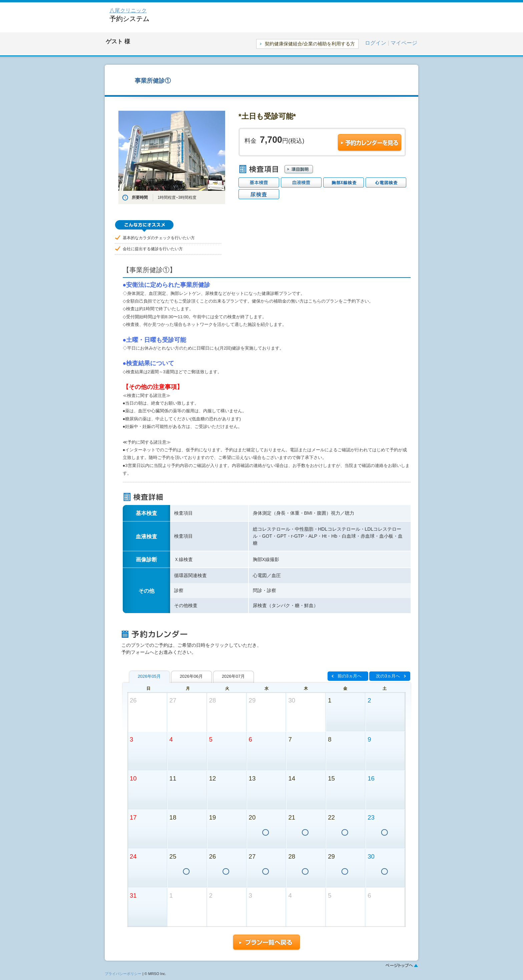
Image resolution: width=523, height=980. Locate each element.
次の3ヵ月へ (388, 676)
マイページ (404, 43)
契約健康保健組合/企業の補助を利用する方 (310, 44)
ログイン (376, 43)
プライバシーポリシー (123, 974)
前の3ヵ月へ (350, 676)
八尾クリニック (128, 11)
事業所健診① (153, 81)
